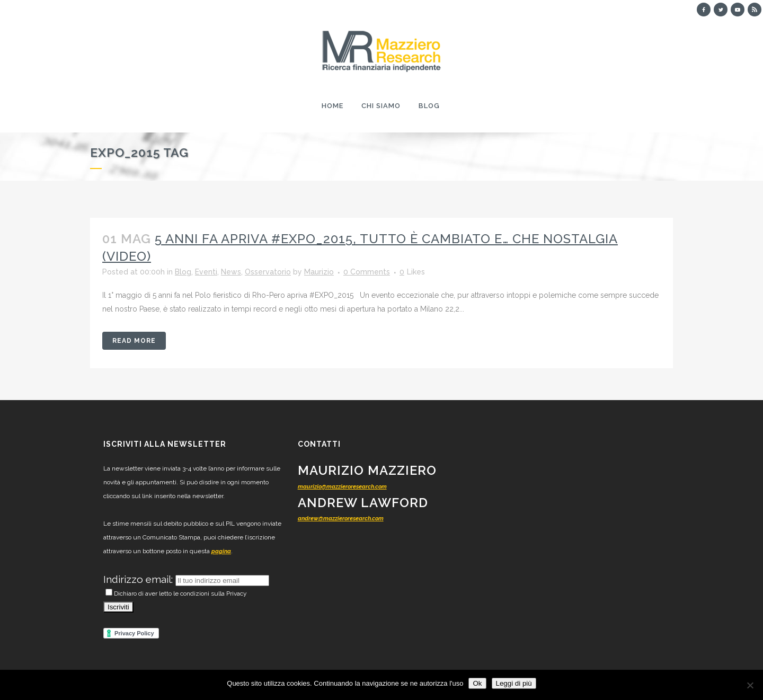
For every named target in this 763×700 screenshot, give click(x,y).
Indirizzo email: (139, 579)
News (231, 272)
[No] (750, 685)
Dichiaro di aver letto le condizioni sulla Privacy (176, 593)
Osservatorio (268, 272)
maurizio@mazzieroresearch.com (342, 487)
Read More (134, 341)
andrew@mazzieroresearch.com (341, 519)
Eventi (206, 272)
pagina (221, 551)
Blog (183, 272)
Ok (477, 683)
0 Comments (367, 272)
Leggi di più (514, 683)
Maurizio (319, 272)
